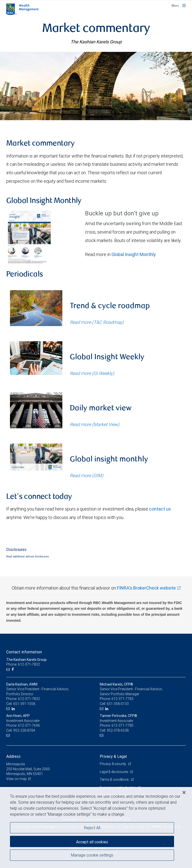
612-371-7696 (29, 725)
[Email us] (9, 669)
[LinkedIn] (14, 709)
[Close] (184, 792)
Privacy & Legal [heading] (113, 756)
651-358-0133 (118, 704)
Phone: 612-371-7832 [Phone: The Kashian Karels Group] (23, 664)
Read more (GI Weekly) (92, 373)
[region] (96, 827)
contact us (160, 509)
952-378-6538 (118, 730)
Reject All (92, 828)
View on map (16, 779)
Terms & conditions (115, 780)
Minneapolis (16, 764)
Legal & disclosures (114, 772)
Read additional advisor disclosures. (28, 556)
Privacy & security (113, 764)
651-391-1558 (24, 704)
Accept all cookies (92, 842)
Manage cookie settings (92, 855)
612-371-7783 (122, 699)
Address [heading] (13, 756)
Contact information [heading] (24, 652)
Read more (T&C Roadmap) (97, 322)
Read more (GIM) (87, 476)
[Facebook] (13, 669)
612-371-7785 (122, 725)
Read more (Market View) (95, 424)
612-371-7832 (29, 699)
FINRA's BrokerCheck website (146, 588)
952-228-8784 (24, 730)
